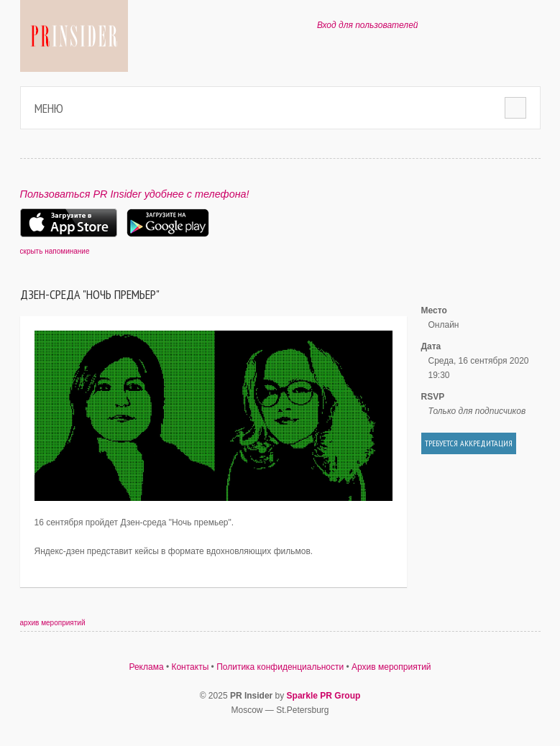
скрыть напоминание (55, 251)
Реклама (146, 667)
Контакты (190, 667)
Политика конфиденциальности (280, 667)
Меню (49, 108)
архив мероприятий (53, 623)
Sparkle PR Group (324, 696)
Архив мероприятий (391, 667)
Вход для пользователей (368, 25)
